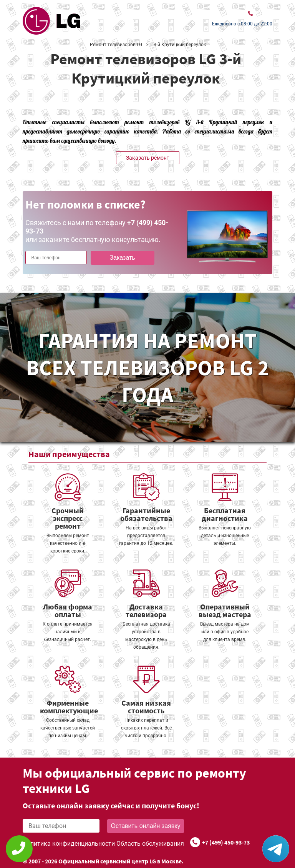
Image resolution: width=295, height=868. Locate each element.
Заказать (122, 258)
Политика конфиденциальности (69, 844)
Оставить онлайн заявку (146, 826)
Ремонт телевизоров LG (116, 45)
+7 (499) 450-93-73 (226, 842)
